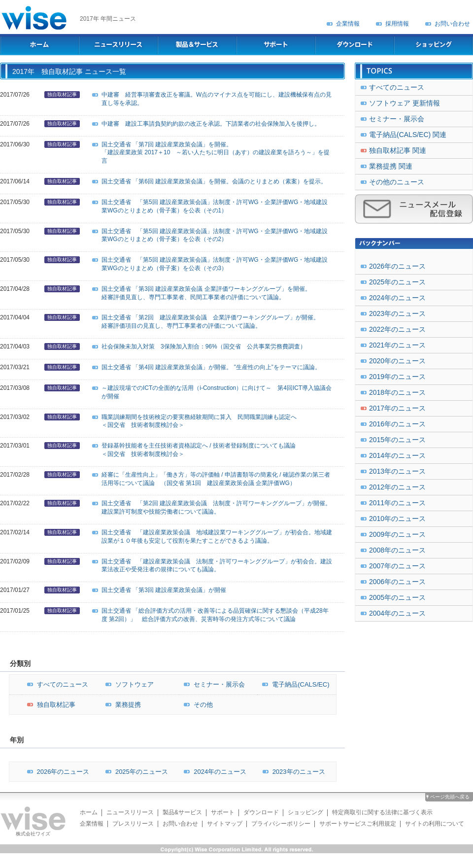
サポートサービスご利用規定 (358, 824)
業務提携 (121, 705)
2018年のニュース (397, 392)
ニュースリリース (130, 812)
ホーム (89, 812)
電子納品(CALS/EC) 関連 (408, 135)
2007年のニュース (397, 566)
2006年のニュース (397, 582)
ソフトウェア (127, 684)
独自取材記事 (62, 94)
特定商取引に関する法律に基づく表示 (382, 812)
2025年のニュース (134, 772)
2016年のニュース (397, 424)
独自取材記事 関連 (398, 150)
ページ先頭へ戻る (450, 797)
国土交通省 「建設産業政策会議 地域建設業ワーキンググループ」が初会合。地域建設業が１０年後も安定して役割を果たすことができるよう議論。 (217, 537)
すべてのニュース (55, 684)
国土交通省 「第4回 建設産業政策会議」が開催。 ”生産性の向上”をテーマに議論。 (211, 367)
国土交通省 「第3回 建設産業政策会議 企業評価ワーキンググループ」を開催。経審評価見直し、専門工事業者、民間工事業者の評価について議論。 (206, 293)
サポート (223, 812)
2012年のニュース (397, 487)
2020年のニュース (397, 361)
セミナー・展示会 (212, 684)
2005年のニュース (397, 597)
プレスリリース (133, 824)
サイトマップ (225, 824)
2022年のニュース (397, 329)
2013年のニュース (397, 471)
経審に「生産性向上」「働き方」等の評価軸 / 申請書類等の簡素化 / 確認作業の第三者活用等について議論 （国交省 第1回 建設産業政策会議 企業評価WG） (216, 479)
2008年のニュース (397, 550)
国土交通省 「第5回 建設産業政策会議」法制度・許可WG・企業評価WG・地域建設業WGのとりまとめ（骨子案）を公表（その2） (215, 235)
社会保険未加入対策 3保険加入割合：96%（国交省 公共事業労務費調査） (204, 347)
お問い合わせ (452, 24)
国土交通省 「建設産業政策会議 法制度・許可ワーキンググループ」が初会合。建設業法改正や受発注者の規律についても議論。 (217, 566)
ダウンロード (261, 812)
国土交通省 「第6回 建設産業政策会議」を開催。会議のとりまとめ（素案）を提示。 (214, 181)
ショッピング (305, 812)
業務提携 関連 (391, 166)
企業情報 (348, 24)
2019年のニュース (397, 377)
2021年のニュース (397, 345)
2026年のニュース (56, 772)
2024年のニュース (213, 772)
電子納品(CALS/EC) (293, 684)
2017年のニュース (397, 408)
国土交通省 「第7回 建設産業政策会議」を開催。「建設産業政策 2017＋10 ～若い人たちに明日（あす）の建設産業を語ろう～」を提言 (216, 153)
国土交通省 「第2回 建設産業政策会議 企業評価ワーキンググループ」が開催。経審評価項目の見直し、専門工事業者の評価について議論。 (210, 322)
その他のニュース (397, 182)
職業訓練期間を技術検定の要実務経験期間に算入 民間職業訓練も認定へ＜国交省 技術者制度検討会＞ (199, 421)
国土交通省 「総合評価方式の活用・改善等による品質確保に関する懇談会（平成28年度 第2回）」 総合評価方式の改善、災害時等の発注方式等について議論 (215, 615)
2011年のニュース (397, 503)
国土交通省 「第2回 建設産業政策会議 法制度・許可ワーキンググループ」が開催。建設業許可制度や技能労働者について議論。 (216, 507)
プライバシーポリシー (281, 824)
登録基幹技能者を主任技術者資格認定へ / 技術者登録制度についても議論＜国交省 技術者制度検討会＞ (199, 450)
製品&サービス (182, 812)
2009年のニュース (397, 534)
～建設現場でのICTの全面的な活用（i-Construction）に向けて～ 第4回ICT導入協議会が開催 (217, 392)
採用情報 (397, 24)
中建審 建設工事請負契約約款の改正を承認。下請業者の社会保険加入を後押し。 (211, 124)
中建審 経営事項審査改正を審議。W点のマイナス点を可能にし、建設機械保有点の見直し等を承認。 (217, 99)
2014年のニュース (397, 455)
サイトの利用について (435, 824)
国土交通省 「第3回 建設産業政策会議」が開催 (164, 590)
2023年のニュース (291, 772)
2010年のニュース (397, 519)
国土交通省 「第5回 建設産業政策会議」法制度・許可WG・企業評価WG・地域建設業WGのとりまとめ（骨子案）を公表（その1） (215, 206)
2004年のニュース (397, 613)
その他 (196, 705)
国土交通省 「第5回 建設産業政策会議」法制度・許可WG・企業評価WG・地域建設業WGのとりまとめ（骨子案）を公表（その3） (215, 264)
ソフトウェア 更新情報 (405, 103)
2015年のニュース (397, 440)
